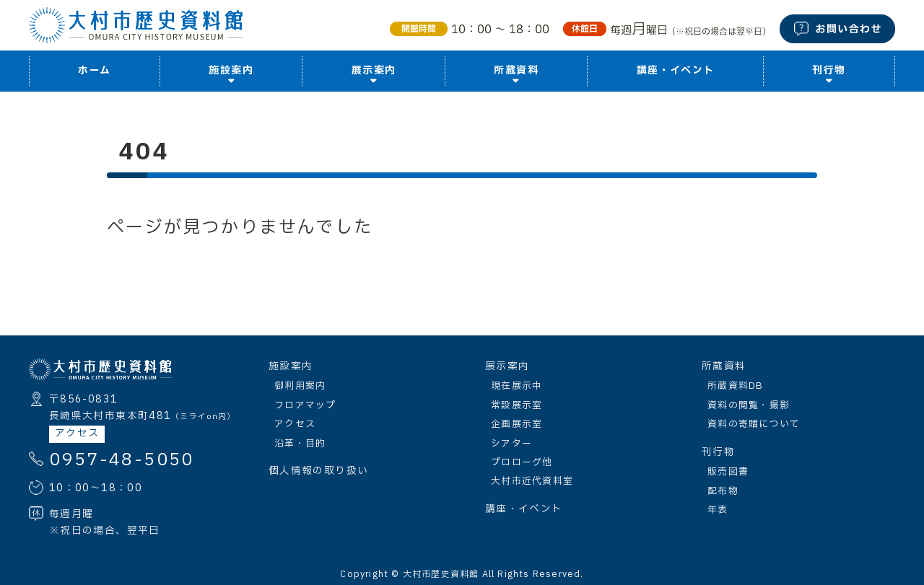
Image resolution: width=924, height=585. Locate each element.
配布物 (723, 491)
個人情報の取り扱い (318, 471)
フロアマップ (305, 405)
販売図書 (728, 472)
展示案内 (507, 366)
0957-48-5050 (122, 460)
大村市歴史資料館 (441, 574)
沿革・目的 (300, 444)
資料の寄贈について (754, 424)
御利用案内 (300, 386)
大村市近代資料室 (532, 481)
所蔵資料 (724, 366)
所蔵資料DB (736, 386)
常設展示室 (517, 405)
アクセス (77, 434)
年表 (718, 510)
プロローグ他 (522, 462)
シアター (511, 444)
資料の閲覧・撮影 (749, 405)
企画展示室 (517, 424)
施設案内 (291, 366)
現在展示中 (517, 386)
